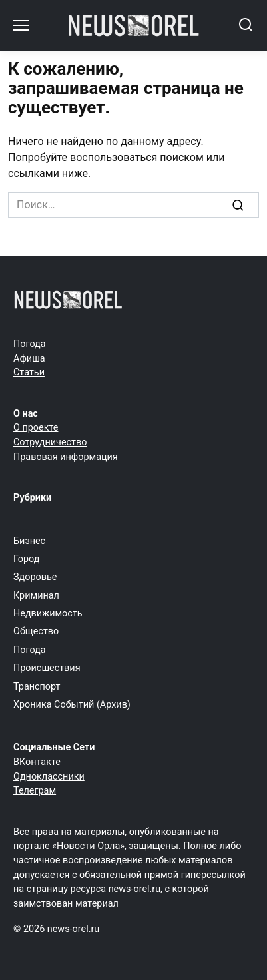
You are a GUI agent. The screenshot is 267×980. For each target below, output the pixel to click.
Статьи (29, 372)
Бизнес (29, 541)
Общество (36, 631)
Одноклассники (49, 777)
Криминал (36, 596)
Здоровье (35, 577)
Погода (30, 344)
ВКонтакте (37, 762)
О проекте (36, 428)
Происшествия (47, 668)
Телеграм (35, 791)
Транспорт (37, 687)
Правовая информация (66, 457)
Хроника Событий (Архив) (72, 705)
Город (26, 559)
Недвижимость (48, 613)
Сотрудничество (50, 442)
